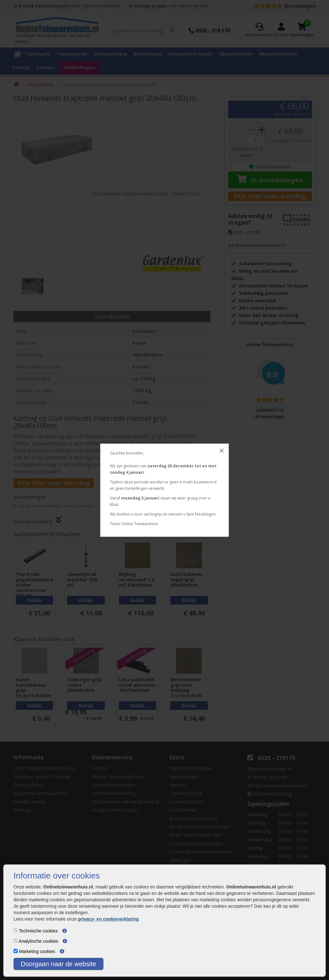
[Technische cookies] (16, 930)
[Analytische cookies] (16, 941)
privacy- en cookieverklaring (108, 919)
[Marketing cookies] (16, 951)
